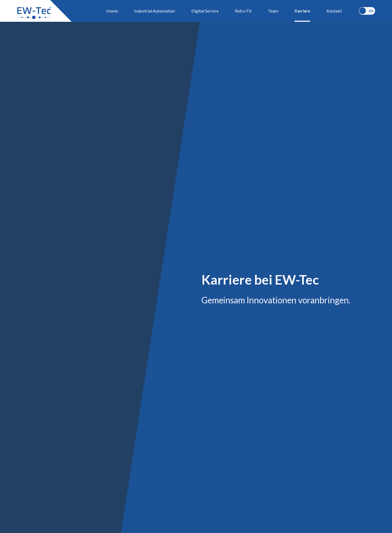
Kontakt (334, 11)
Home (112, 11)
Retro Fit (243, 11)
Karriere (302, 11)
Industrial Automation (155, 11)
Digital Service (205, 11)
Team (273, 11)
